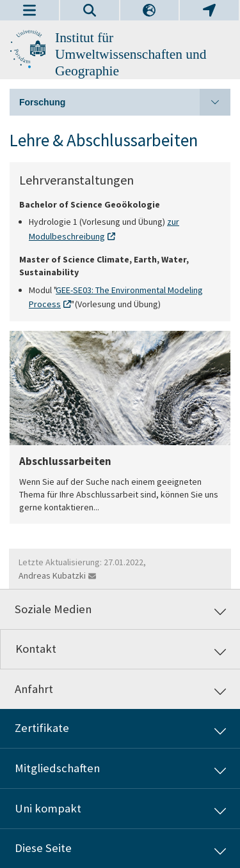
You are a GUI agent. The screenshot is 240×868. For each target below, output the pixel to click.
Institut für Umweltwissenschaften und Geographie (131, 54)
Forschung (125, 102)
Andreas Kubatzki (52, 575)
